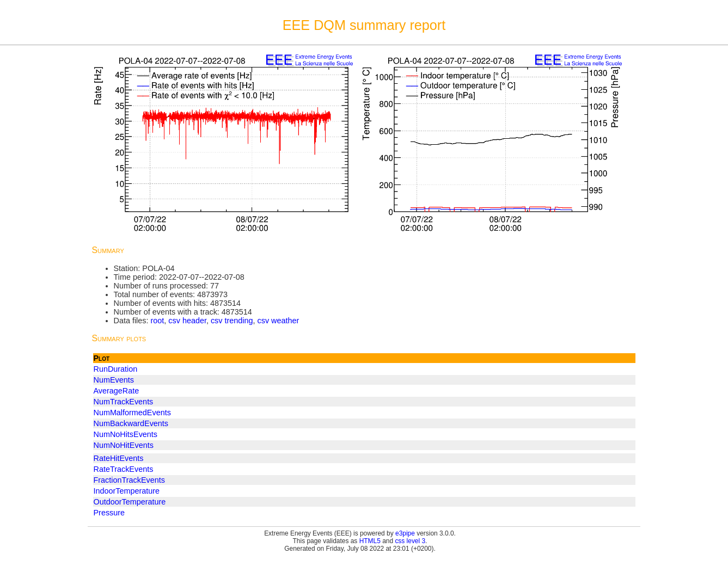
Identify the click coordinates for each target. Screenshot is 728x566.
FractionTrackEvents (129, 480)
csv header (187, 321)
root (157, 321)
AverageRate (117, 391)
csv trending (232, 321)
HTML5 (370, 541)
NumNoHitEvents (124, 445)
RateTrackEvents (124, 469)
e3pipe (405, 533)
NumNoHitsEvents (126, 434)
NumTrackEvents (124, 402)
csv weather (279, 321)
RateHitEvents (119, 458)
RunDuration (116, 369)
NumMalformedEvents (132, 413)
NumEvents (114, 380)
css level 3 (410, 541)
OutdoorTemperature (130, 502)
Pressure (109, 513)
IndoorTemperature (127, 491)
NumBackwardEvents (131, 423)
